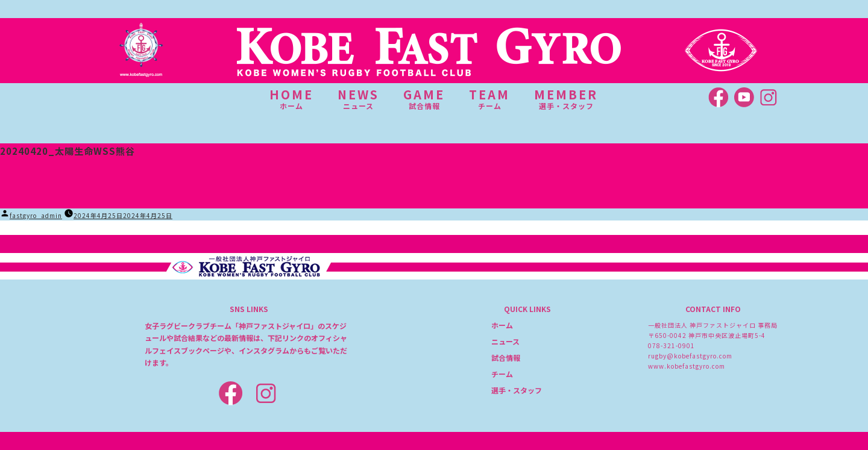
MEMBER (566, 99)
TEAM (489, 99)
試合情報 (506, 358)
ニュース (505, 341)
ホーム (502, 325)
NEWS (358, 99)
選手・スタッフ (517, 390)
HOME (291, 99)
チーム (502, 374)
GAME (424, 99)
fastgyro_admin (36, 215)
